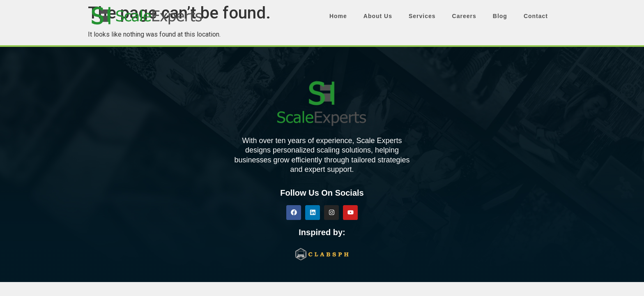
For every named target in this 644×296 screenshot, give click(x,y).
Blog (500, 16)
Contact (536, 16)
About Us (378, 16)
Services (422, 16)
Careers (464, 16)
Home (338, 16)
